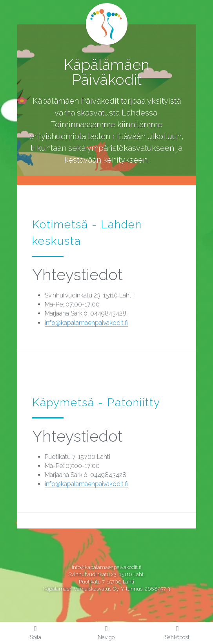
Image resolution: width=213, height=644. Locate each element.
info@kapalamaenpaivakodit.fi (86, 323)
